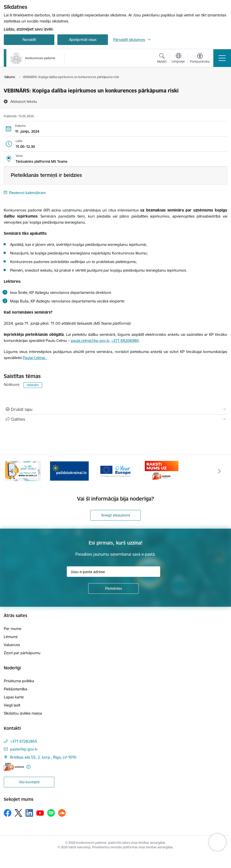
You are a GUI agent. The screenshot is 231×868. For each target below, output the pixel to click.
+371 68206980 (125, 341)
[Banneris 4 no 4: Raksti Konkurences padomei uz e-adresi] (162, 471)
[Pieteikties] (113, 589)
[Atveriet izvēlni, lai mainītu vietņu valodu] (178, 59)
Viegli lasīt (12, 705)
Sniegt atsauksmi (115, 515)
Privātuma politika (19, 681)
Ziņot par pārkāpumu (22, 653)
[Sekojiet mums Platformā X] (18, 813)
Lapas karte (14, 697)
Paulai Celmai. (35, 358)
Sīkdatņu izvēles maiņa (23, 713)
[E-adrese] (14, 767)
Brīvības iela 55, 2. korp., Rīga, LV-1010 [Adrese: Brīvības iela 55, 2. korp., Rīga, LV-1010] (43, 757)
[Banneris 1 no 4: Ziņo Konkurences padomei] (23, 471)
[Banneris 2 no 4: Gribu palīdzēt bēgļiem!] (69, 471)
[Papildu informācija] (28, 767)
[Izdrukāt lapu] (115, 409)
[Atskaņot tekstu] (24, 101)
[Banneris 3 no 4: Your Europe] (116, 471)
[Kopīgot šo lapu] (115, 419)
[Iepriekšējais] (11, 471)
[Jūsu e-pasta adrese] (113, 572)
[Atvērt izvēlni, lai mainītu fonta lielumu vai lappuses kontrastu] (200, 59)
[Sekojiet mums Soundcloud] (62, 813)
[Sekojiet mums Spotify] (51, 813)
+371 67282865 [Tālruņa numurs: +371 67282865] (24, 741)
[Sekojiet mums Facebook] (8, 813)
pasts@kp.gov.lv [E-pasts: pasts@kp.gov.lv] (24, 749)
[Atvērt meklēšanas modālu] (162, 59)
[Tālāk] (220, 471)
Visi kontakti (29, 782)
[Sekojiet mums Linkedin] (29, 813)
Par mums (13, 629)
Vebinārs (33, 385)
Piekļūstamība (16, 689)
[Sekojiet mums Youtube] (40, 813)
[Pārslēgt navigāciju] (222, 58)
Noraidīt (29, 40)
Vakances (12, 645)
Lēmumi (11, 637)
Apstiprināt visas (83, 40)
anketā (157, 352)
